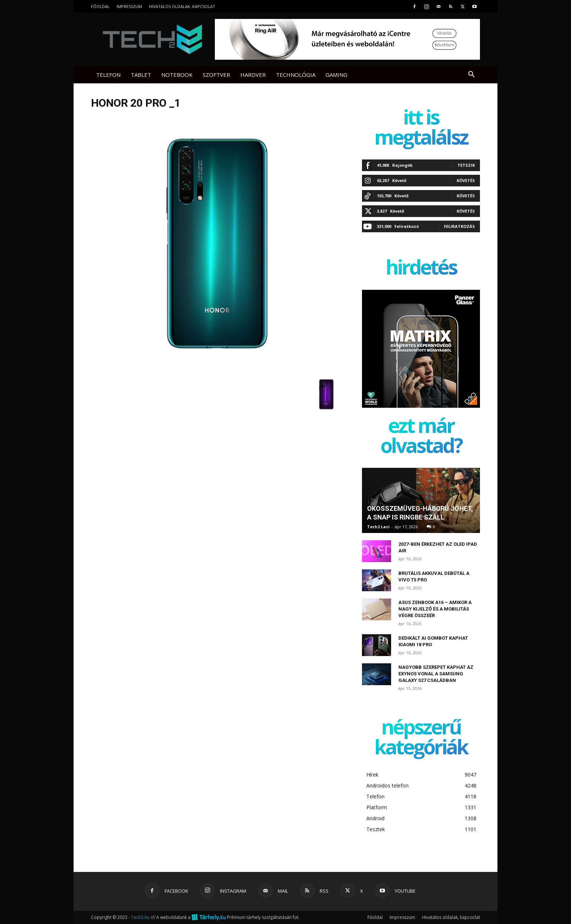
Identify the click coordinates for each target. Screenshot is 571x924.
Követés (466, 180)
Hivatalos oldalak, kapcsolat (182, 6)
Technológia (296, 75)
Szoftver (216, 75)
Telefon (108, 75)
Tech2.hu (140, 917)
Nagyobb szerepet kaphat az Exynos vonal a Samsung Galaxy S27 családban (436, 674)
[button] (471, 75)
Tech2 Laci (378, 527)
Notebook (177, 75)
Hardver (253, 75)
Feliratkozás (459, 226)
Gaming (336, 75)
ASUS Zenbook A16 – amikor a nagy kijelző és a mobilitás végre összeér (435, 609)
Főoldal (100, 6)
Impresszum (129, 6)
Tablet (141, 75)
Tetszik (466, 165)
